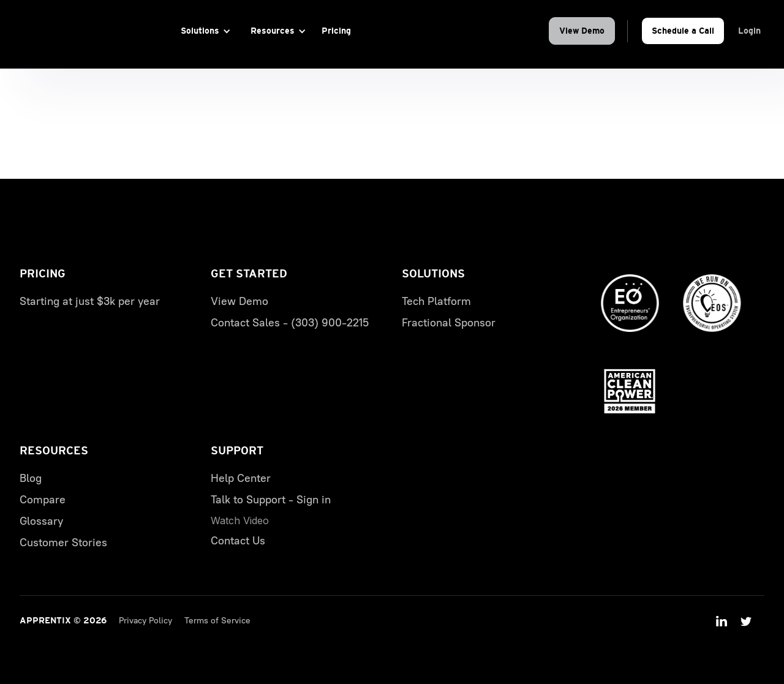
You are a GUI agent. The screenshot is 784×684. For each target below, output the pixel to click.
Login (749, 31)
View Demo (582, 31)
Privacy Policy (145, 621)
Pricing (336, 31)
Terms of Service (217, 621)
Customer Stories (63, 543)
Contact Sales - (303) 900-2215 (290, 323)
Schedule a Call (683, 31)
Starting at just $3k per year (90, 301)
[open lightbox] (240, 521)
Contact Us (238, 541)
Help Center (241, 478)
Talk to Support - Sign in (271, 500)
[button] (204, 31)
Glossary (41, 521)
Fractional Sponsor (449, 323)
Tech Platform (436, 301)
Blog (31, 478)
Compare (43, 500)
